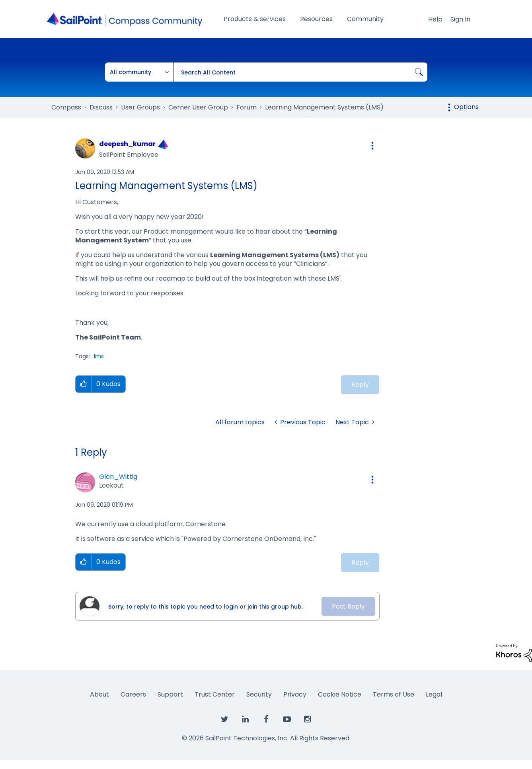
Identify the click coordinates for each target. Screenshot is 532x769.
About (99, 694)
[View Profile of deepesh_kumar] (127, 144)
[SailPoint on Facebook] (266, 720)
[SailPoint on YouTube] (287, 720)
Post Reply (348, 606)
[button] (372, 146)
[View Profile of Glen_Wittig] (118, 477)
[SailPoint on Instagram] (308, 720)
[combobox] (300, 72)
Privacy (295, 694)
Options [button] (466, 107)
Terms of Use (394, 694)
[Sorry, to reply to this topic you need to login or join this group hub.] (211, 606)
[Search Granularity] (139, 72)
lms (99, 356)
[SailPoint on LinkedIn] (246, 720)
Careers (133, 694)
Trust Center (215, 694)
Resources (316, 19)
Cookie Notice (340, 694)
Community (365, 19)
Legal (434, 694)
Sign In (460, 19)
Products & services (255, 19)
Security (259, 694)
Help (435, 19)
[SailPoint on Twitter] (225, 720)
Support (170, 694)
